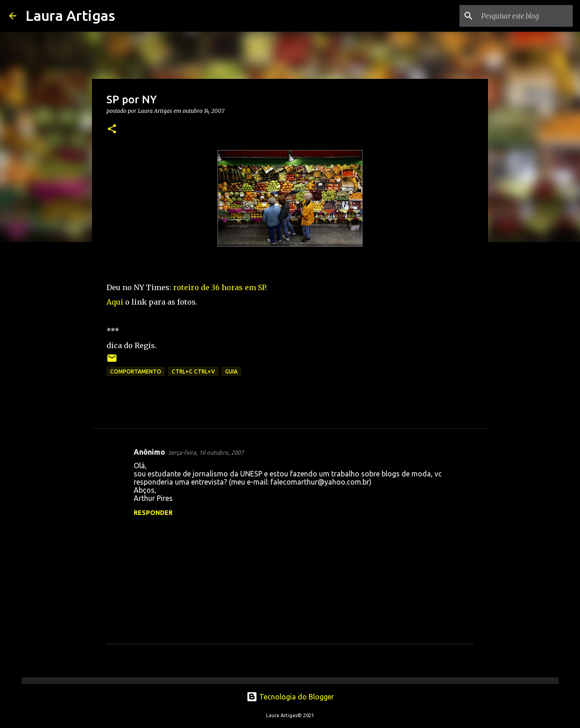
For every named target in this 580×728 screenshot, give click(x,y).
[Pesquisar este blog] (525, 16)
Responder (153, 513)
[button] (112, 129)
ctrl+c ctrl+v (193, 371)
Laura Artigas (70, 15)
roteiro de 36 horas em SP (219, 287)
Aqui (115, 302)
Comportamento (136, 371)
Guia (231, 371)
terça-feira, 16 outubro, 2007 (206, 452)
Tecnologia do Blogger (290, 697)
